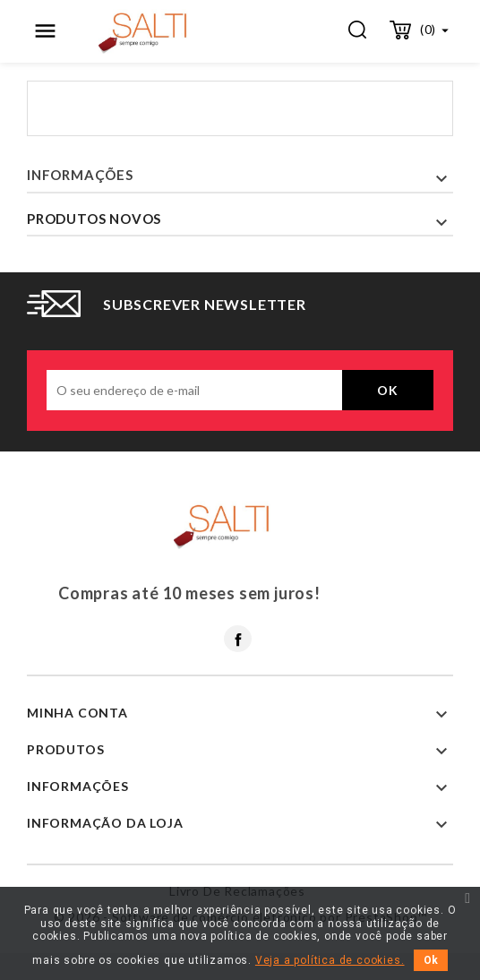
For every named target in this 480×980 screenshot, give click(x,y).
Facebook (238, 639)
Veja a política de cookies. (330, 960)
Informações (80, 175)
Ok (431, 960)
